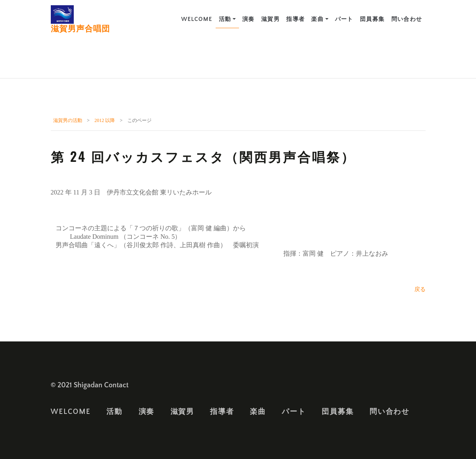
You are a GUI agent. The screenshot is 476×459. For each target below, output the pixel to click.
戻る (420, 289)
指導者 (295, 19)
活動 (225, 19)
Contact (116, 385)
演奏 (248, 19)
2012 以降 (105, 120)
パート (344, 19)
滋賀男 (270, 19)
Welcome (196, 19)
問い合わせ (407, 19)
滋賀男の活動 (68, 120)
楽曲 (317, 19)
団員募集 (372, 19)
